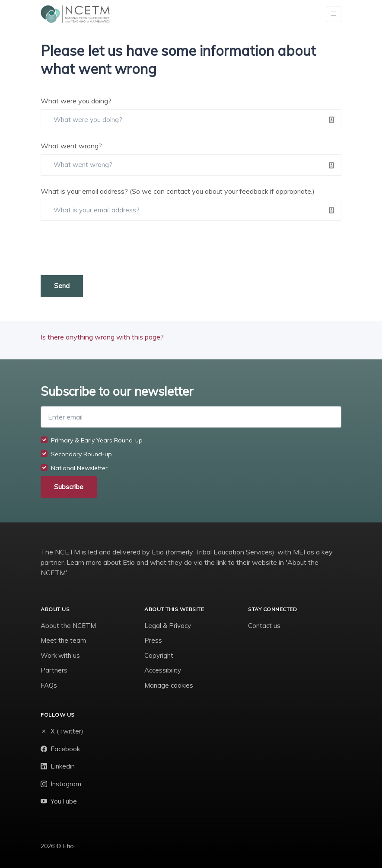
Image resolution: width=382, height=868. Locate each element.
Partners (54, 670)
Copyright (159, 655)
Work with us (60, 655)
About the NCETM (68, 626)
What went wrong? (71, 146)
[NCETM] (75, 14)
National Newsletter (79, 468)
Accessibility (163, 670)
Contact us (264, 626)
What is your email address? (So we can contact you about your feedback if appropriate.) (178, 191)
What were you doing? (76, 101)
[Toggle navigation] (334, 14)
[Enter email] (191, 417)
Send (62, 286)
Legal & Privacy (168, 626)
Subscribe (69, 487)
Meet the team (63, 640)
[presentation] (106, 248)
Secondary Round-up (81, 454)
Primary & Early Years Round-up (97, 440)
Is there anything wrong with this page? (102, 337)
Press (153, 640)
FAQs (49, 685)
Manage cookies (169, 685)
